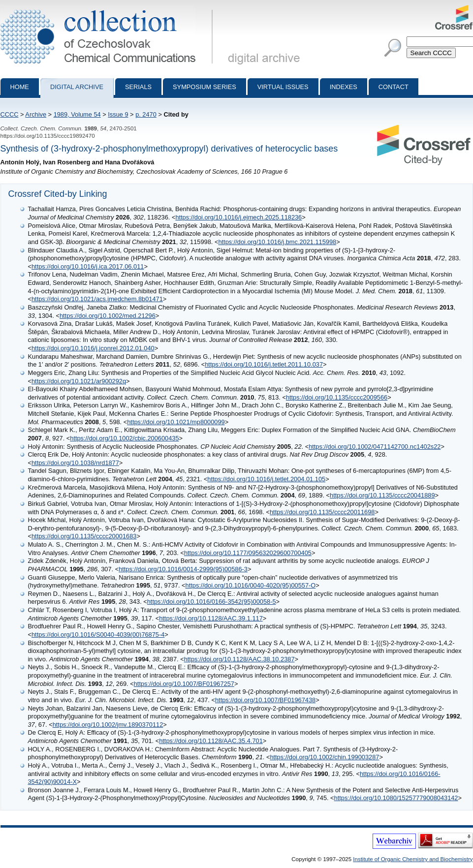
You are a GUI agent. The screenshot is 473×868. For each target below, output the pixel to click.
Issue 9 (118, 114)
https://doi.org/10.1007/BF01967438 (265, 700)
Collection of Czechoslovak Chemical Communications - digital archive (109, 9)
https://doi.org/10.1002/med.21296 (108, 316)
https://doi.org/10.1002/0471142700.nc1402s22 (375, 447)
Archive (36, 114)
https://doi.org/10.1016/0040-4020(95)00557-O (251, 585)
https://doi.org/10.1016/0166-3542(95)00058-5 (212, 602)
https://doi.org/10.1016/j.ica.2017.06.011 (88, 266)
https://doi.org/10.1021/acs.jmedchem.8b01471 (97, 299)
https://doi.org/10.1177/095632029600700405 (248, 553)
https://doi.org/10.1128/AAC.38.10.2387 (239, 659)
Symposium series (205, 87)
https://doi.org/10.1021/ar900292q (79, 381)
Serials (138, 87)
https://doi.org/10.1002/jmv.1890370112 (108, 725)
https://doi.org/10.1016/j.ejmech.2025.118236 (238, 217)
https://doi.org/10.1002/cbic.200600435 (124, 438)
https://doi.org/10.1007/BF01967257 (184, 684)
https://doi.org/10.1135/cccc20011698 (322, 512)
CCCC (10, 114)
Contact (394, 87)
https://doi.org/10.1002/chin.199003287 (324, 757)
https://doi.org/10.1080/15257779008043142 (396, 798)
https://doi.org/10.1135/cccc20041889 (382, 495)
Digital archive (77, 87)
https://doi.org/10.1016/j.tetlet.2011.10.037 (264, 364)
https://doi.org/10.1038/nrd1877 (75, 463)
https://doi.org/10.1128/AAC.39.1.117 (211, 618)
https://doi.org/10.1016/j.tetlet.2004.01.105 (266, 479)
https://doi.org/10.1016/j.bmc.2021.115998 (277, 242)
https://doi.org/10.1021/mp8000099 (176, 422)
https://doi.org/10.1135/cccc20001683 (84, 536)
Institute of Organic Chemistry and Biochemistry (413, 859)
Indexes (344, 87)
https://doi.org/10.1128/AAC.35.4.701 (211, 741)
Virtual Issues (283, 87)
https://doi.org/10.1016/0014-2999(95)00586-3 (183, 569)
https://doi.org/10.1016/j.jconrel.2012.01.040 (93, 348)
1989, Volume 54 (77, 114)
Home (20, 87)
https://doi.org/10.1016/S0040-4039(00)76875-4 (98, 635)
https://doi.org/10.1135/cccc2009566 (337, 397)
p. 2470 (146, 114)
